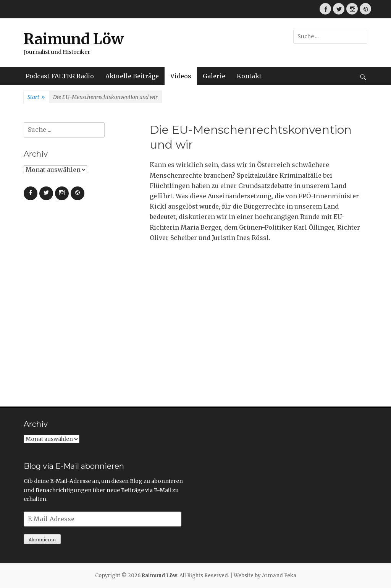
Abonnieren (42, 540)
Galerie (214, 76)
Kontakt (249, 76)
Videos (181, 76)
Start (36, 97)
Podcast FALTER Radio (60, 76)
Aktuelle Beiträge (132, 76)
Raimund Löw (74, 39)
